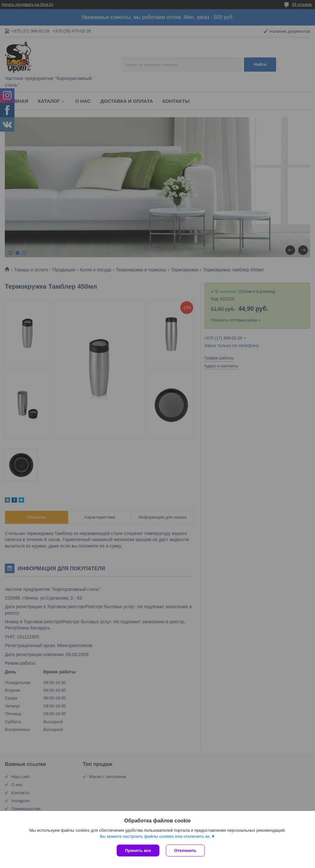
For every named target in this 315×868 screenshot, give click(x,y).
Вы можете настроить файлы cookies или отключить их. (155, 836)
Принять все (138, 850)
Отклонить (185, 850)
